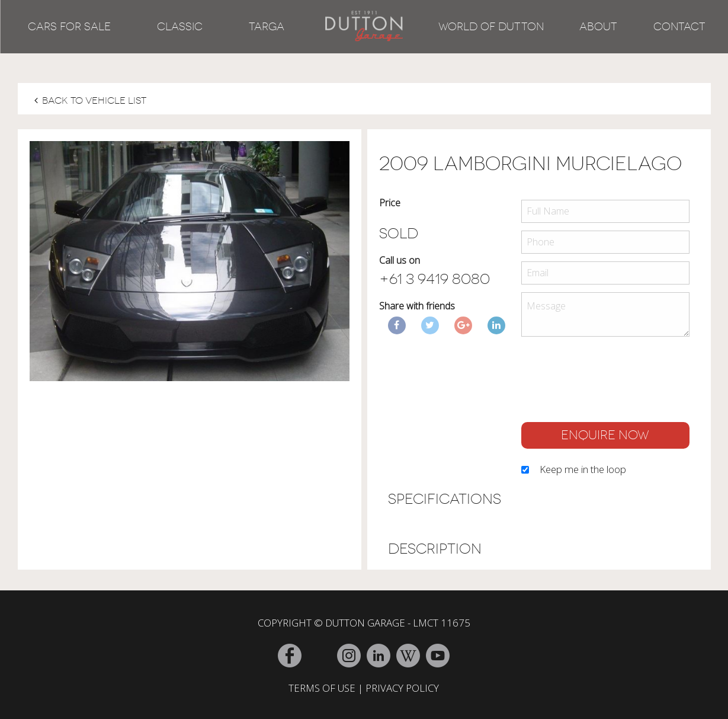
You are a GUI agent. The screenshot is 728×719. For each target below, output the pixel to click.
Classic (180, 26)
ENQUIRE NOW (605, 435)
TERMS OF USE (322, 688)
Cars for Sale (69, 26)
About (598, 26)
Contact (679, 26)
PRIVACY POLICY (402, 688)
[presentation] (611, 382)
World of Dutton (491, 26)
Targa (267, 26)
